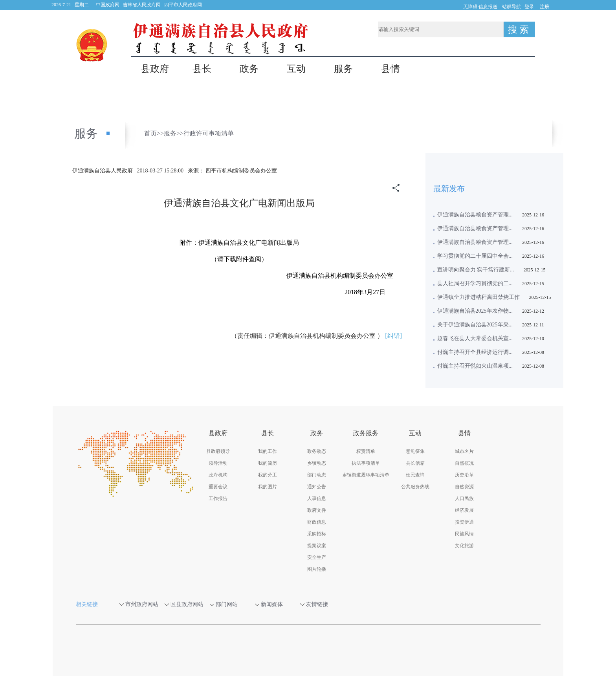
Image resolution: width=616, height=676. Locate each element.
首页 (150, 133)
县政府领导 (218, 451)
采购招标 (317, 534)
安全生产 (317, 557)
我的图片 (268, 487)
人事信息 (317, 498)
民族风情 (464, 534)
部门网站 (231, 604)
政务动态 (317, 451)
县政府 (155, 69)
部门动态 (317, 475)
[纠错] (393, 336)
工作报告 (218, 498)
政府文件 (317, 510)
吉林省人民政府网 (142, 5)
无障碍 (470, 7)
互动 (296, 69)
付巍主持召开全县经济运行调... (475, 352)
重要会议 (218, 487)
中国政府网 (108, 5)
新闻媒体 (276, 604)
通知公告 (317, 487)
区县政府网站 (187, 604)
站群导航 (511, 7)
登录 (529, 7)
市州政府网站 (142, 604)
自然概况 (464, 463)
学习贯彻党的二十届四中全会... (475, 256)
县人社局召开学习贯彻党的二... (475, 283)
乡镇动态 (317, 463)
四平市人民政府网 (183, 5)
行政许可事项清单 (209, 133)
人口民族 (464, 498)
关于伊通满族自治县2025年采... (475, 325)
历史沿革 (464, 475)
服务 (343, 69)
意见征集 (415, 451)
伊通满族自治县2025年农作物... (475, 311)
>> (160, 133)
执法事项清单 (366, 463)
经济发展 (464, 510)
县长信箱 (415, 463)
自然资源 (464, 487)
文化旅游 (464, 546)
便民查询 (415, 475)
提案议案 (317, 546)
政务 (249, 69)
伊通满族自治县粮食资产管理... (475, 215)
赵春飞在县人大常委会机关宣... (475, 338)
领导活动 (218, 463)
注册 (544, 7)
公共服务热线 (415, 487)
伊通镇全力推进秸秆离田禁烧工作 (478, 297)
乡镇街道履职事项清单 (366, 475)
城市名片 (464, 451)
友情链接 (321, 604)
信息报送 (488, 7)
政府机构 (218, 475)
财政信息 (317, 522)
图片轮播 (317, 569)
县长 (202, 69)
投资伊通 (464, 522)
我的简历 (268, 463)
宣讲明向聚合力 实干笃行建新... (476, 270)
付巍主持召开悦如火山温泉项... (475, 366)
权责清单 (366, 451)
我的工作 (268, 451)
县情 (390, 69)
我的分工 (268, 475)
